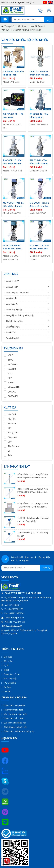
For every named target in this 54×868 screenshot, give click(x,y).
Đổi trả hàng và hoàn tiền (15, 727)
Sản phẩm (22, 26)
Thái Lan (10, 423)
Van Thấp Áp (37, 26)
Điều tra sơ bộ (8, 2)
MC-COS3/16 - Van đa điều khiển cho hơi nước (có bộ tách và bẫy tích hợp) (40, 247)
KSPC (8, 355)
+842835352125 (16, 609)
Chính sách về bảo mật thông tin (19, 731)
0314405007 (15, 605)
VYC (8, 373)
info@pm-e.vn (17, 618)
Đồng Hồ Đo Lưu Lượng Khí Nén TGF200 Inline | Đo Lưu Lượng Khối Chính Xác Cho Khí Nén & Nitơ (33, 505)
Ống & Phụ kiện (13, 338)
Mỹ (7, 428)
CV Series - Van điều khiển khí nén (13, 73)
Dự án (6, 666)
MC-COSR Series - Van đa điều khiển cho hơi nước (12, 247)
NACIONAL (11, 364)
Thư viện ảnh (10, 683)
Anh (8, 455)
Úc (7, 451)
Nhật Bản (10, 419)
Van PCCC (11, 332)
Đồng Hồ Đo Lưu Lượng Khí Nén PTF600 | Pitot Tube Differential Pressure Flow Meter (33, 491)
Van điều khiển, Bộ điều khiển (27, 30)
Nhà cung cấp (10, 679)
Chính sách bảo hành (14, 718)
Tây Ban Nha (12, 446)
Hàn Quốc (10, 414)
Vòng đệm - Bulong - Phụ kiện (20, 315)
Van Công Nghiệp (14, 310)
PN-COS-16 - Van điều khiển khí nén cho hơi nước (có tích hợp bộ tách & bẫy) (39, 162)
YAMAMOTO (12, 387)
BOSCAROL (11, 396)
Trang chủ (8, 26)
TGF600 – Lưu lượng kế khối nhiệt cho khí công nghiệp (33, 520)
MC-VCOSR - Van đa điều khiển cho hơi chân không (13, 205)
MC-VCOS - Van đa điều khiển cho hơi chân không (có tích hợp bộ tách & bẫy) (40, 205)
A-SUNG (10, 383)
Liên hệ (7, 691)
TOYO (9, 360)
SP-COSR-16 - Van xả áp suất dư (39, 116)
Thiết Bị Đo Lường (14, 321)
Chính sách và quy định (15, 705)
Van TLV (5, 30)
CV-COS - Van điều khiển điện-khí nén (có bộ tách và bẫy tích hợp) (39, 73)
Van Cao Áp (12, 298)
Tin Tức (7, 687)
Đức (8, 442)
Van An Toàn (12, 287)
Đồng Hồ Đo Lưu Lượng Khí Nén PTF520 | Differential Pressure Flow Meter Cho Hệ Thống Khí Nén (33, 476)
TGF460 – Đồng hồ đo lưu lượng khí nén (33, 534)
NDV (8, 378)
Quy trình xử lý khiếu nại (15, 723)
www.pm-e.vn (19, 622)
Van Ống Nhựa (13, 327)
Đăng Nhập (20, 2)
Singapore (11, 437)
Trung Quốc (11, 433)
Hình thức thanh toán (14, 710)
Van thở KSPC (13, 281)
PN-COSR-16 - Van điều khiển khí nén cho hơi (13, 162)
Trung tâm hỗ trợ (12, 674)
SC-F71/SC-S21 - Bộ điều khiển (13, 116)
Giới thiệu (8, 657)
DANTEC (10, 369)
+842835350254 (16, 613)
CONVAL (10, 392)
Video (6, 670)
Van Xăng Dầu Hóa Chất (17, 293)
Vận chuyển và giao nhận (15, 714)
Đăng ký (30, 2)
